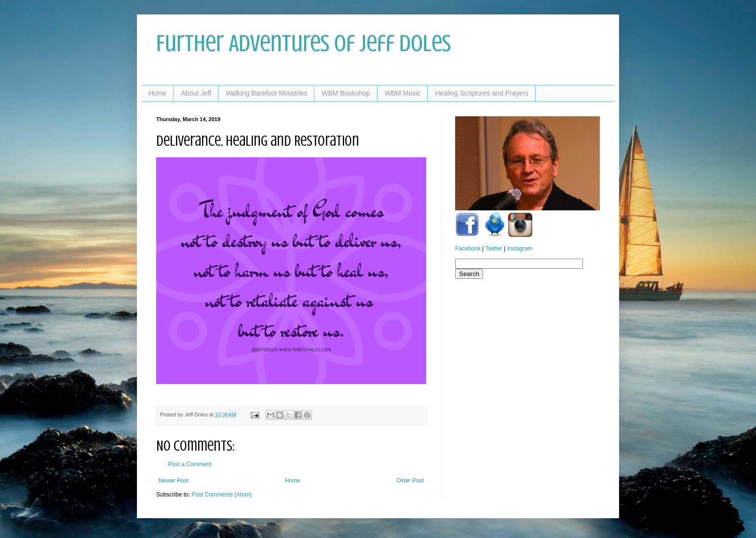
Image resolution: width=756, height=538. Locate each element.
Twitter (493, 248)
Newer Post (174, 481)
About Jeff (196, 93)
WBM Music (403, 93)
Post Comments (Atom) (222, 495)
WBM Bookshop (346, 93)
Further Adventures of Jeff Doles (304, 43)
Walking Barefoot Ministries (266, 93)
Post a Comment (190, 464)
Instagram (520, 248)
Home (157, 93)
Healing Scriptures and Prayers (482, 93)
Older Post (410, 481)
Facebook (468, 248)
